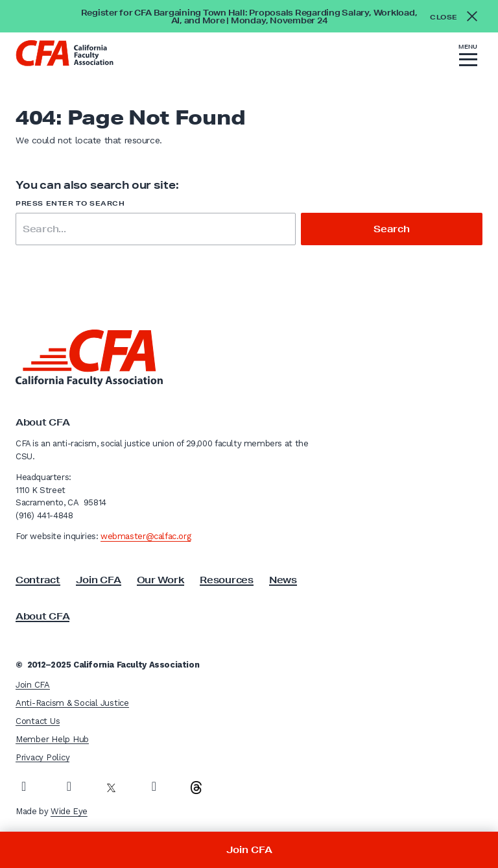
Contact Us (38, 721)
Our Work (161, 580)
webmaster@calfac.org (146, 536)
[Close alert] (457, 16)
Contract (38, 580)
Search (392, 229)
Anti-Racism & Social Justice (72, 703)
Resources (226, 580)
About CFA (42, 616)
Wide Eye (69, 811)
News (283, 580)
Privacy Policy (42, 757)
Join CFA (99, 580)
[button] (468, 57)
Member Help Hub (52, 739)
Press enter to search (70, 203)
